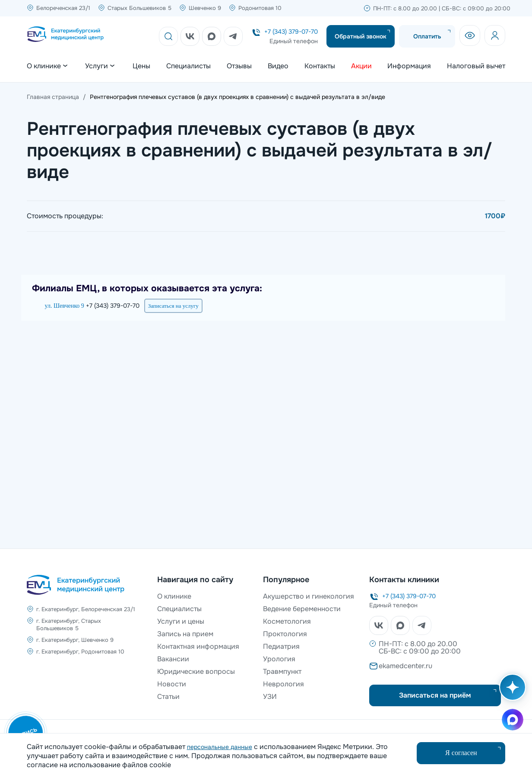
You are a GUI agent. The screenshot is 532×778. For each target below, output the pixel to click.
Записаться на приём (435, 695)
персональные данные (220, 747)
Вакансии (173, 659)
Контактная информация (198, 646)
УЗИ (270, 697)
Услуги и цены (181, 621)
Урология (279, 659)
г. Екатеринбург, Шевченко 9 (75, 640)
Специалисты (188, 66)
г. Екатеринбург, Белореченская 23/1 (86, 609)
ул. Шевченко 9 (65, 306)
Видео (278, 66)
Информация (409, 66)
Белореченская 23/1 (63, 8)
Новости (172, 684)
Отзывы (239, 66)
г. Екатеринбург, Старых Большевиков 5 (69, 625)
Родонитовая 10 (260, 8)
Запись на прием (185, 634)
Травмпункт (282, 671)
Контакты (320, 66)
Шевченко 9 (205, 8)
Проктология (285, 634)
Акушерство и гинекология (309, 596)
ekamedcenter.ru (405, 666)
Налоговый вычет (476, 66)
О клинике (174, 596)
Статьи (168, 697)
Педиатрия (281, 646)
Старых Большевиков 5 (139, 8)
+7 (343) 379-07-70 (291, 32)
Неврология (283, 684)
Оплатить (427, 36)
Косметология (287, 621)
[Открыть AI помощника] (511, 692)
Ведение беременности (302, 609)
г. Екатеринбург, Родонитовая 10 (80, 652)
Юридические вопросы (196, 671)
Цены (141, 66)
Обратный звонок (361, 36)
